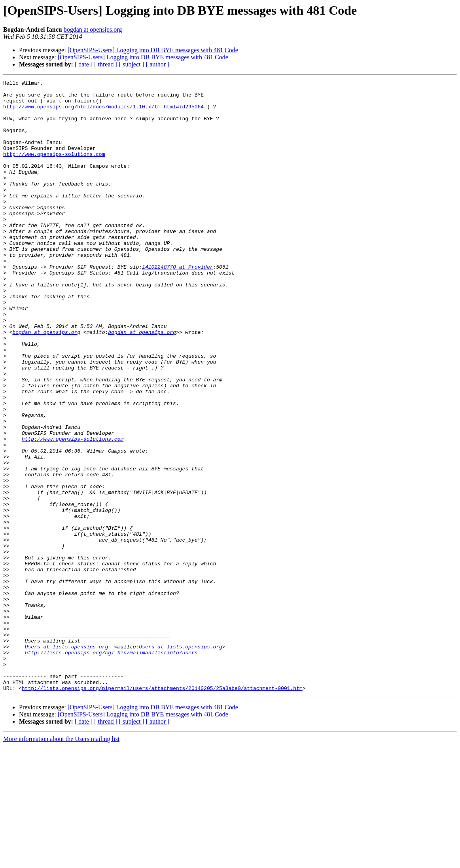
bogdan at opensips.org (93, 29)
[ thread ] (106, 64)
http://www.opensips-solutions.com (54, 169)
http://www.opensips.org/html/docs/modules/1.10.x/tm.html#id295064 (103, 112)
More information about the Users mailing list (61, 861)
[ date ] (84, 64)
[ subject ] (132, 64)
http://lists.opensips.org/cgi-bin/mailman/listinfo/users (111, 768)
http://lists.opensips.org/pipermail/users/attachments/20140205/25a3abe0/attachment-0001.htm (162, 810)
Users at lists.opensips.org (67, 760)
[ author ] (158, 64)
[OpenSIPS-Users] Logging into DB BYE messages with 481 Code (153, 50)
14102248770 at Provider (177, 305)
